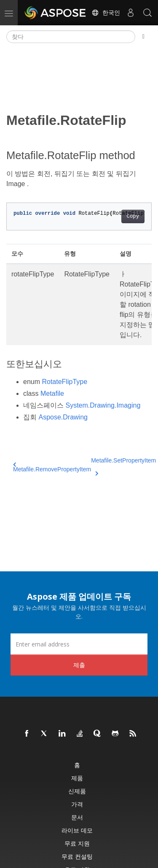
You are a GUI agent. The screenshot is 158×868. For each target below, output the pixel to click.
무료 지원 (77, 843)
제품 (77, 778)
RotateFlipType (64, 382)
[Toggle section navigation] (143, 37)
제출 (79, 665)
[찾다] (71, 37)
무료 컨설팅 (77, 856)
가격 (77, 804)
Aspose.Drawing (63, 417)
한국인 (106, 13)
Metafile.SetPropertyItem (123, 465)
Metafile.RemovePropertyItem (52, 467)
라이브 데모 (77, 830)
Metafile (52, 393)
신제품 (77, 791)
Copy (133, 216)
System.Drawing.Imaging (103, 405)
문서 (77, 817)
